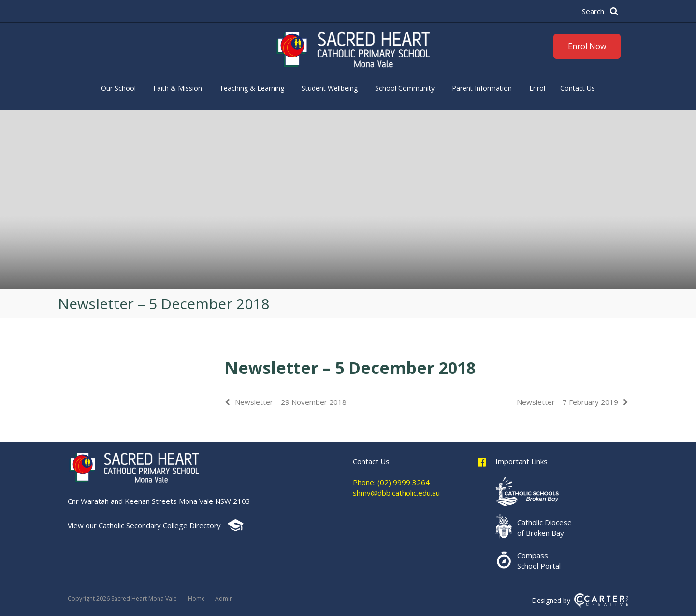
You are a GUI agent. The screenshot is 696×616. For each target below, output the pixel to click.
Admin (224, 598)
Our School (118, 88)
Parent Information (482, 88)
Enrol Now (587, 46)
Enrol (537, 88)
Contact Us (578, 88)
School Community (405, 88)
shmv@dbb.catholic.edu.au (396, 493)
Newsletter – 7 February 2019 (567, 402)
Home (196, 598)
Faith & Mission (178, 88)
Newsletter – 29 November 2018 (291, 402)
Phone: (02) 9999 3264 (391, 482)
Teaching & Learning (252, 88)
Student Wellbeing (330, 88)
